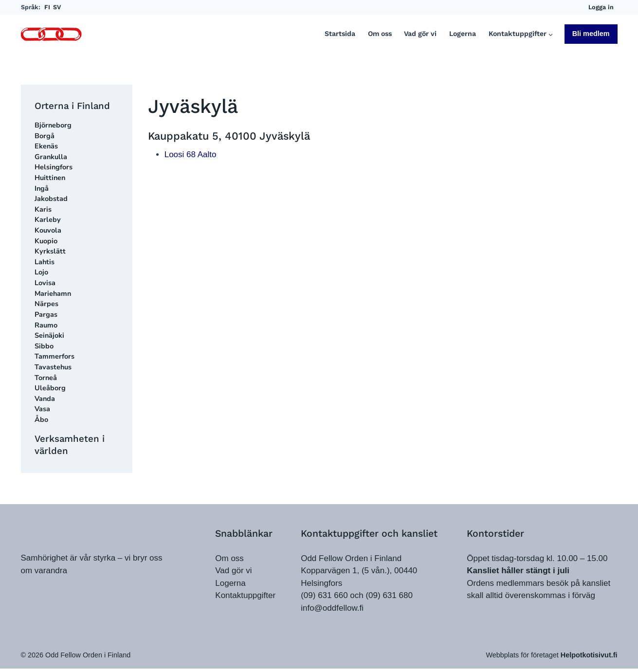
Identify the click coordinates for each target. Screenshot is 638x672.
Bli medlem (591, 34)
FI (47, 7)
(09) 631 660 (324, 595)
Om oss (380, 34)
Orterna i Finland (74, 106)
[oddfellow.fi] (57, 532)
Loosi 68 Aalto (191, 157)
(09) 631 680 (389, 595)
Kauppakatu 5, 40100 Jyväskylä (229, 138)
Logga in (601, 7)
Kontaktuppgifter (245, 595)
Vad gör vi (420, 34)
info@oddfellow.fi (332, 608)
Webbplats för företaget (551, 658)
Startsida (340, 34)
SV (57, 7)
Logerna (463, 34)
